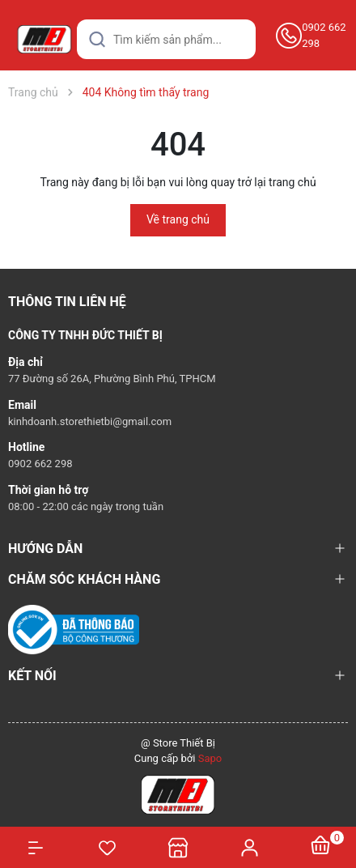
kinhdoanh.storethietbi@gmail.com (90, 421)
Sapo (210, 758)
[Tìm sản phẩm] (166, 39)
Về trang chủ (178, 219)
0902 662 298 (324, 35)
